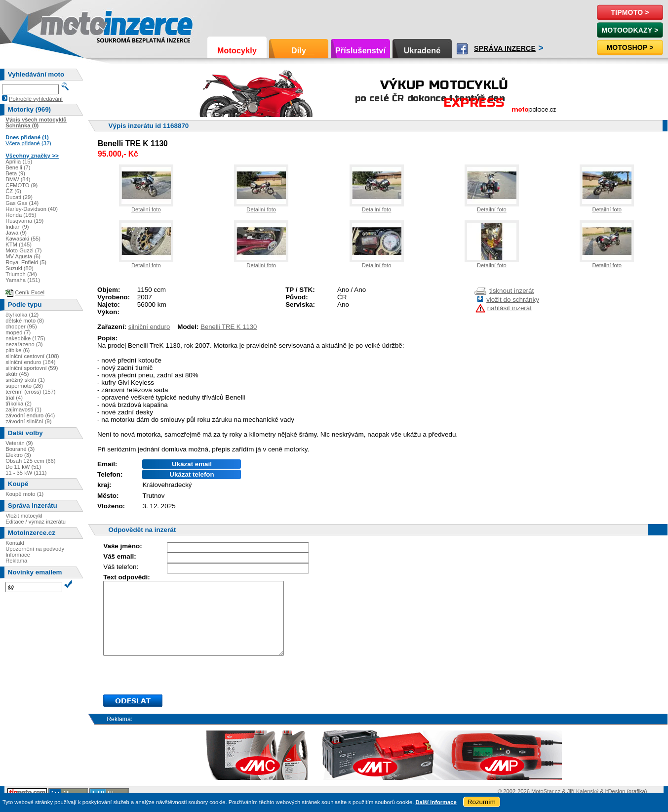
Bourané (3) (20, 449)
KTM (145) (19, 244)
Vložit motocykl (24, 516)
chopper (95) (21, 326)
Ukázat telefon (192, 474)
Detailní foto (146, 209)
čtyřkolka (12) (22, 315)
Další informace (436, 802)
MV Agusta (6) (23, 256)
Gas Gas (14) (22, 203)
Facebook (462, 49)
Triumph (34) (21, 274)
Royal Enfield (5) (26, 262)
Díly (299, 51)
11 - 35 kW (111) (26, 473)
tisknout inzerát (511, 291)
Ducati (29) (19, 197)
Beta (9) (15, 173)
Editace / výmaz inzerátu (36, 522)
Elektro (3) (18, 455)
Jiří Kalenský (583, 791)
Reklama (16, 561)
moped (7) (18, 332)
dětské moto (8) (25, 321)
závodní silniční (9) (28, 421)
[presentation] (178, 675)
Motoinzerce (61, 24)
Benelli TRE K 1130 (229, 327)
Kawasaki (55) (23, 239)
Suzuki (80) (20, 268)
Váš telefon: (121, 567)
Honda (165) (21, 215)
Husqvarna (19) (24, 221)
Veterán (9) (19, 443)
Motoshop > (630, 47)
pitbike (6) (18, 350)
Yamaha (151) (23, 280)
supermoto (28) (24, 386)
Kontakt (15, 543)
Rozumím (482, 802)
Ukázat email (192, 464)
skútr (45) (17, 374)
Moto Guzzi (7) (23, 250)
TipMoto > (630, 12)
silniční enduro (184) (30, 362)
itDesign (615, 791)
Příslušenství (360, 51)
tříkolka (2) (19, 404)
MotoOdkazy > (630, 30)
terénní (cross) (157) (30, 392)
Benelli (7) (18, 167)
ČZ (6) (13, 191)
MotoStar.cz (546, 791)
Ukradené (422, 51)
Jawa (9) (16, 233)
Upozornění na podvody (35, 549)
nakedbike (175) (25, 338)
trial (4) (14, 398)
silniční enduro (149, 327)
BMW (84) (18, 179)
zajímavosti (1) (23, 409)
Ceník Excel (30, 292)
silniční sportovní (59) (32, 368)
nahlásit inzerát (510, 308)
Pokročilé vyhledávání (36, 99)
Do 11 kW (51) (23, 467)
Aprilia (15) (19, 162)
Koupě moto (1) (24, 494)
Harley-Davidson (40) (32, 209)
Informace (18, 555)
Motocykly (237, 51)
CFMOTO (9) (21, 185)
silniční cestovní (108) (32, 356)
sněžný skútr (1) (25, 380)
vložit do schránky (513, 300)
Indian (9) (17, 227)
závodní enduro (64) (30, 415)
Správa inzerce (505, 48)
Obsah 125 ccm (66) (30, 461)
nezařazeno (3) (24, 344)
